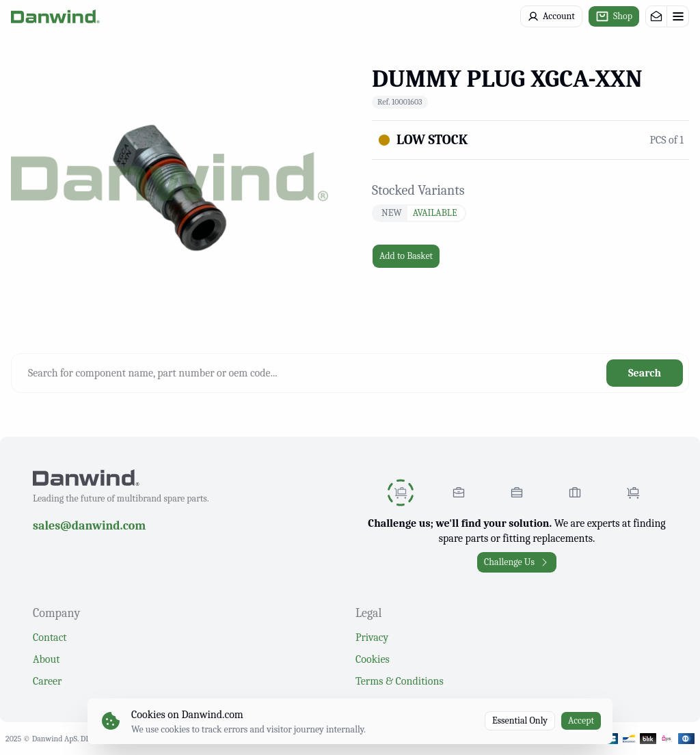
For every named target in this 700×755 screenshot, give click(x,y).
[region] (170, 177)
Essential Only (520, 720)
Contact (50, 637)
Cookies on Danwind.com (187, 715)
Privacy (372, 637)
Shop (614, 16)
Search (645, 373)
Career (47, 681)
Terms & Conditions (400, 681)
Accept (581, 720)
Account (551, 16)
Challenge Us (517, 562)
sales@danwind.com (89, 526)
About (46, 659)
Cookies (373, 659)
